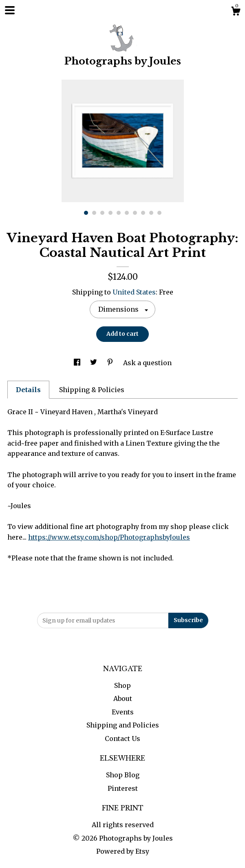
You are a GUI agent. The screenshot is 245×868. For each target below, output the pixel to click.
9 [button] (151, 213)
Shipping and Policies (123, 725)
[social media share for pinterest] (111, 363)
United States (134, 292)
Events (123, 712)
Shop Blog (123, 775)
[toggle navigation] (10, 10)
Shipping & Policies (92, 390)
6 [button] (127, 213)
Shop (123, 685)
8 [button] (143, 213)
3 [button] (102, 213)
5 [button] (119, 213)
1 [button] (86, 213)
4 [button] (110, 213)
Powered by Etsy (123, 851)
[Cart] (236, 12)
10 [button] (159, 213)
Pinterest (123, 788)
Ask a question (147, 363)
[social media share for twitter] (94, 363)
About (123, 698)
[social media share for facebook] (78, 363)
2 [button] (94, 213)
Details (28, 390)
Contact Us (123, 739)
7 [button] (135, 213)
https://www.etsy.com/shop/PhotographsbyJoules (109, 537)
